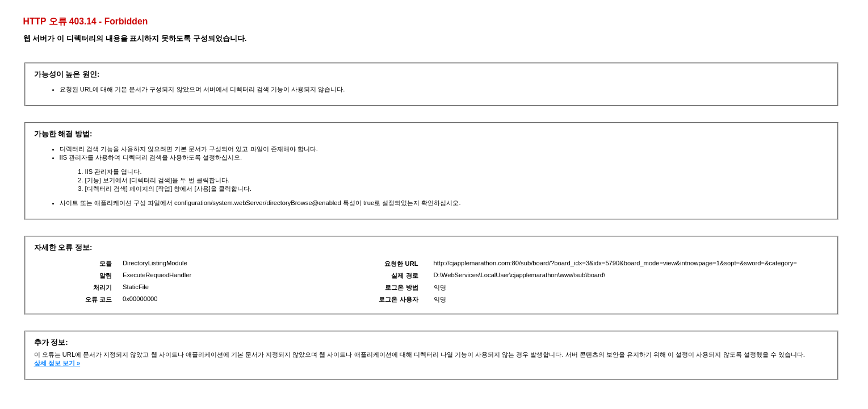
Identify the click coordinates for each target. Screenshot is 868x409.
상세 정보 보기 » (57, 363)
